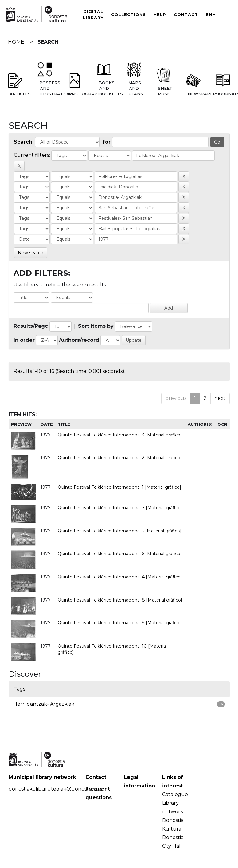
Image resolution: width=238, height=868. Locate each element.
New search (31, 253)
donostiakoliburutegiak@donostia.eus (55, 789)
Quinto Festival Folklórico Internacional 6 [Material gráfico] (120, 554)
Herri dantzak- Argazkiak (44, 704)
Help (160, 14)
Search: (24, 142)
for (107, 142)
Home (16, 42)
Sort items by (96, 326)
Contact (186, 14)
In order (24, 340)
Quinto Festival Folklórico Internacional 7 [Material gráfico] (120, 508)
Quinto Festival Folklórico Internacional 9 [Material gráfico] (120, 623)
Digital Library (93, 14)
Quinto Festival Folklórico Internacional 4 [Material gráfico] (120, 577)
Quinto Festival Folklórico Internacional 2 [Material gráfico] (120, 458)
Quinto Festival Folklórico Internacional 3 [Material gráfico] (120, 435)
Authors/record (79, 340)
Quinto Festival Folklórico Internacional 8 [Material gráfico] (120, 600)
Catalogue (175, 794)
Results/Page (31, 326)
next (220, 398)
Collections (129, 14)
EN (211, 14)
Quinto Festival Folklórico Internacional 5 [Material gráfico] (120, 531)
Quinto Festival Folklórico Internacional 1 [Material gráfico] (119, 487)
